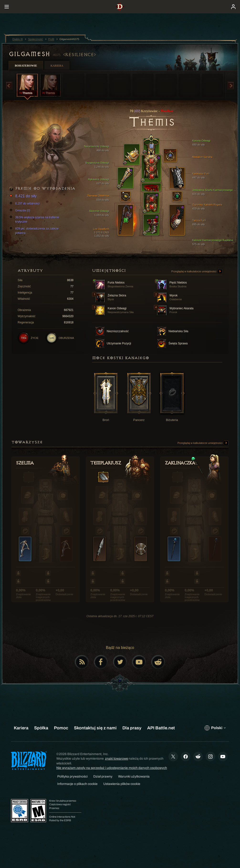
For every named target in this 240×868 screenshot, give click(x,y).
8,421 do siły (24, 196)
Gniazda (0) (20, 210)
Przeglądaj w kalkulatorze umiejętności (197, 272)
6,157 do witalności (25, 204)
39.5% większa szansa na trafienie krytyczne (35, 219)
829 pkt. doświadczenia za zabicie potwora (34, 231)
